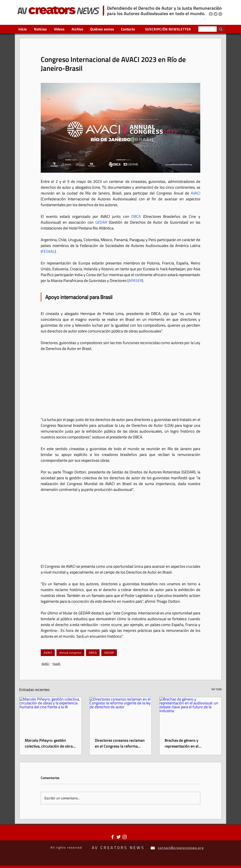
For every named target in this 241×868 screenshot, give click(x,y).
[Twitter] (216, 14)
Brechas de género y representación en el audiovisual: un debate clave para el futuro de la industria (188, 743)
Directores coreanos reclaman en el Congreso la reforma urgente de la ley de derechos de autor (120, 743)
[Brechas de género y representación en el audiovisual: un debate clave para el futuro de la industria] (190, 715)
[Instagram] (220, 14)
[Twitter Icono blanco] (119, 837)
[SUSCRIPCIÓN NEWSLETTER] (168, 29)
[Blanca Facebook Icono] (113, 837)
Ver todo (217, 689)
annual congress (70, 653)
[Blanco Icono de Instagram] (125, 837)
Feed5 (56, 664)
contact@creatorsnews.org (181, 848)
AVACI (48, 653)
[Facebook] (211, 14)
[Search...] (204, 30)
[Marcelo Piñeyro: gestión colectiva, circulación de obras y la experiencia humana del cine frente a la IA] (51, 715)
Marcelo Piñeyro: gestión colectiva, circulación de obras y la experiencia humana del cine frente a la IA (50, 743)
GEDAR (109, 653)
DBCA (93, 653)
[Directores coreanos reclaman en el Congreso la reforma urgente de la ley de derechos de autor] (121, 715)
